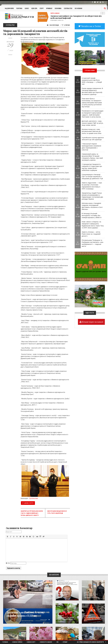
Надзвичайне (9, 8)
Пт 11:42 (78, 139)
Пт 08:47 (78, 196)
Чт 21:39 (78, 234)
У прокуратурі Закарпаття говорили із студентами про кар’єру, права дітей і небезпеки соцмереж (92, 167)
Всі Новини (78, 8)
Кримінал (49, 8)
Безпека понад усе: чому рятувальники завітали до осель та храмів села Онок (91, 131)
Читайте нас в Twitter (91, 26)
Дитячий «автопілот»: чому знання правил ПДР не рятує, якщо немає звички (93, 123)
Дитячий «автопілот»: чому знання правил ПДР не (28, 614)
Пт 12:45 (78, 114)
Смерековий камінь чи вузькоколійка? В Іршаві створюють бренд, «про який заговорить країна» (92, 157)
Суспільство (68, 8)
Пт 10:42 (78, 157)
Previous (102, 13)
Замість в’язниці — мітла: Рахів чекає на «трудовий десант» (91, 234)
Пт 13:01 (78, 103)
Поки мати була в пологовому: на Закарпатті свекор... (92, 596)
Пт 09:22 (78, 186)
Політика (19, 8)
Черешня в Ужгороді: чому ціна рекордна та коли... (66, 619)
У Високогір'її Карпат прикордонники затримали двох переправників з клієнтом (91, 147)
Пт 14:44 (78, 81)
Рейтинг (66, 25)
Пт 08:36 (78, 206)
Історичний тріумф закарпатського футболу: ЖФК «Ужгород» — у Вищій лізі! (92, 81)
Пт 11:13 (78, 147)
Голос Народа (61, 592)
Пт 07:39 (78, 225)
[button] (7, 537)
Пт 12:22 (78, 123)
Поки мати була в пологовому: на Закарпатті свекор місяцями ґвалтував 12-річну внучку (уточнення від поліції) (92, 103)
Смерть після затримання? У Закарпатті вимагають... (67, 596)
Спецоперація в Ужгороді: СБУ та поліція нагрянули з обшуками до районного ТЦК (92, 176)
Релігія (59, 639)
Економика (61, 616)
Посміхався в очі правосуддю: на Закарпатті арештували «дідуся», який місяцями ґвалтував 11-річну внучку (93, 114)
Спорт (42, 8)
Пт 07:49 (78, 215)
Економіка (58, 8)
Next (104, 13)
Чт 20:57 (78, 243)
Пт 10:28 (78, 167)
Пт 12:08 (78, 131)
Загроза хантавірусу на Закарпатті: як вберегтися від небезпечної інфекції (76, 17)
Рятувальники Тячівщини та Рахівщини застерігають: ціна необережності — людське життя (92, 243)
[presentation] (7, 537)
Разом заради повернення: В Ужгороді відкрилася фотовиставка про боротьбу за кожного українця (92, 91)
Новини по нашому (10, 639)
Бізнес (27, 8)
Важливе (34, 639)
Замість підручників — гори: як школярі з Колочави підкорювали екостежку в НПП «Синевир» (92, 186)
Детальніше (45, 620)
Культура (34, 8)
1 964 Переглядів (53, 25)
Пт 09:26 (78, 176)
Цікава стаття (28, 503)
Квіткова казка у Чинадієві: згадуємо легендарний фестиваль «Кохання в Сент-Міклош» (92, 206)
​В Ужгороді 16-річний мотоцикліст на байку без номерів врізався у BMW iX (92, 215)
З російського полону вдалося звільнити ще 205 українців (93, 139)
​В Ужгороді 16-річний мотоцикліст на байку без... (92, 619)
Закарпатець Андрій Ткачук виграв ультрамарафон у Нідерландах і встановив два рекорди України (92, 196)
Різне (85, 639)
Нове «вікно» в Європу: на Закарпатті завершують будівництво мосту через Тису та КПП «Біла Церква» (93, 225)
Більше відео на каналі (92, 322)
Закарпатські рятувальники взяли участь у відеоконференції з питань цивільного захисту (32, 513)
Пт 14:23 (78, 91)
